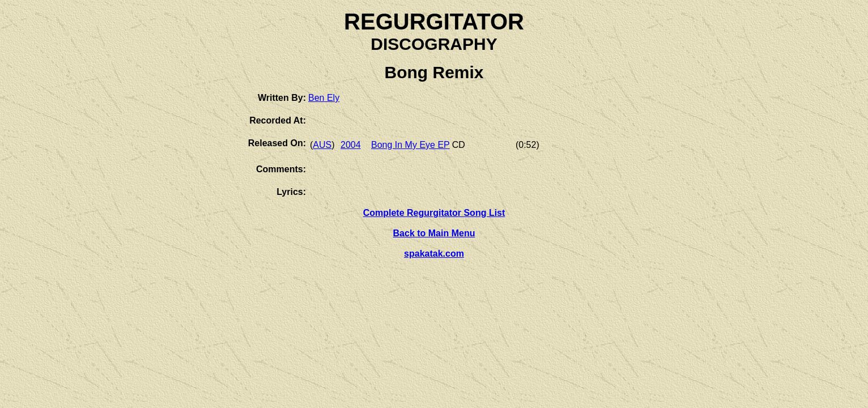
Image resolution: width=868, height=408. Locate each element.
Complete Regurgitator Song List (434, 213)
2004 (351, 145)
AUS (322, 145)
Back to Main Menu (434, 233)
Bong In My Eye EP (410, 145)
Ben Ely (324, 98)
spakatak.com (434, 254)
